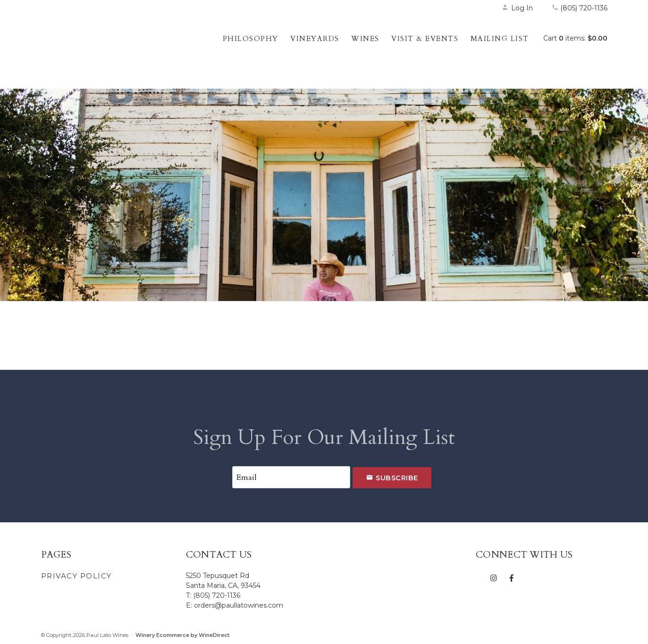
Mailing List (500, 39)
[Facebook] (512, 577)
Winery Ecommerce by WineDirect (182, 635)
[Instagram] (494, 577)
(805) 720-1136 (580, 8)
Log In (517, 8)
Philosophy (251, 39)
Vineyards (315, 39)
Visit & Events (425, 39)
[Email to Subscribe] (291, 477)
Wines (365, 39)
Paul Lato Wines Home (102, 50)
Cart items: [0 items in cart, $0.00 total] (575, 38)
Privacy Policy (76, 576)
